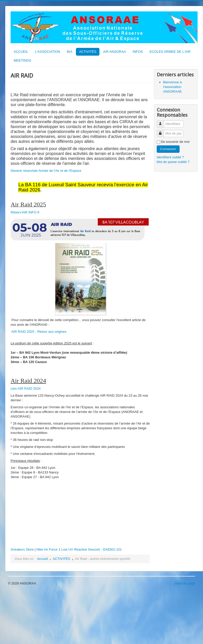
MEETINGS (22, 60)
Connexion (168, 149)
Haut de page (185, 583)
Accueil (42, 559)
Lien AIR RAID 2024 (26, 388)
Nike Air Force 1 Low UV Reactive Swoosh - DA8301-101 (79, 549)
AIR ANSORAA (114, 52)
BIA (70, 52)
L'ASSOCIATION (48, 52)
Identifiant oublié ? (170, 157)
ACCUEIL (21, 52)
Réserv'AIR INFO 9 (25, 212)
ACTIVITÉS (88, 52)
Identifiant (162, 122)
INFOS (138, 52)
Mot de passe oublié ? (173, 162)
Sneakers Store (22, 549)
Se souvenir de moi (175, 142)
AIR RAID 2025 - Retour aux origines (39, 332)
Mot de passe (162, 131)
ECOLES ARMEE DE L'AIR (170, 52)
